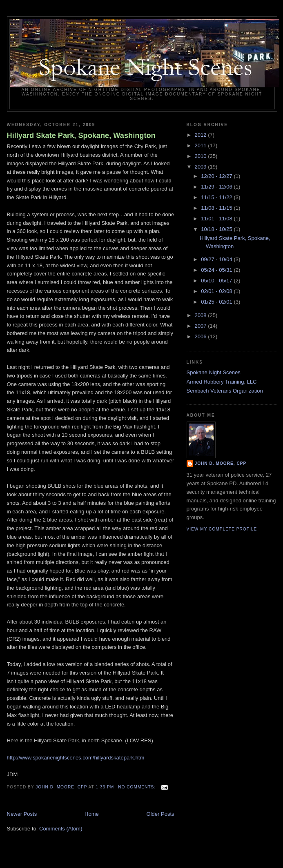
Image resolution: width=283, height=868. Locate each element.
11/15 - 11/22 (217, 197)
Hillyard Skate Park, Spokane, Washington (81, 135)
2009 (202, 167)
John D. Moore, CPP (221, 463)
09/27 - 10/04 (217, 259)
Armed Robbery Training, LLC (222, 382)
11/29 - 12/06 (217, 187)
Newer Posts (22, 814)
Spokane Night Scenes (214, 372)
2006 (202, 336)
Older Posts (160, 814)
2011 (202, 145)
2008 (202, 315)
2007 (202, 326)
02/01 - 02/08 (217, 291)
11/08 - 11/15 (217, 208)
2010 (202, 156)
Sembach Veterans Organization (225, 391)
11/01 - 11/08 (217, 219)
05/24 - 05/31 (217, 270)
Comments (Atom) (61, 829)
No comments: (138, 787)
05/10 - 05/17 (217, 281)
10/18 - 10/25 (217, 229)
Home (92, 814)
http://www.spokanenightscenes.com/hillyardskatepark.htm (76, 758)
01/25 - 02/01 (217, 302)
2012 (202, 135)
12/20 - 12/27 (217, 176)
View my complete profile (222, 529)
